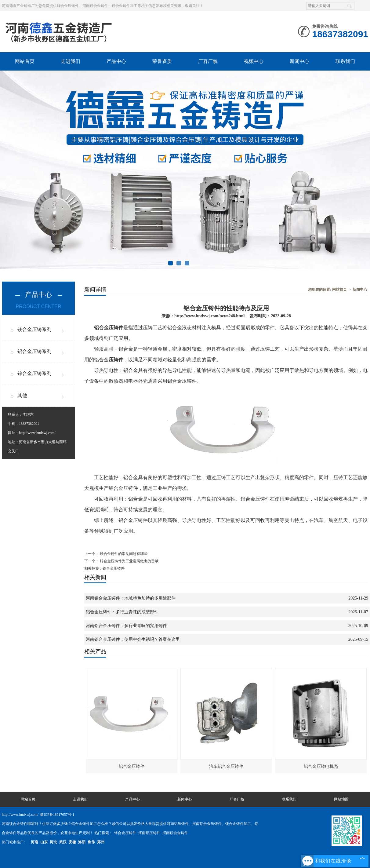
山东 (44, 842)
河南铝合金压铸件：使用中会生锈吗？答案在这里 (133, 639)
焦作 (91, 842)
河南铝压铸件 (150, 833)
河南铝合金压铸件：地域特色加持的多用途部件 (131, 598)
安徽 (72, 842)
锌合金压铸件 (126, 833)
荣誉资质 (162, 61)
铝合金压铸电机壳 (321, 766)
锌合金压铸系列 (34, 373)
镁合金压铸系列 (34, 329)
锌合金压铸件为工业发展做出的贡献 (129, 561)
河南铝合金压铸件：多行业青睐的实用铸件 (126, 626)
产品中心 (116, 61)
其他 (22, 395)
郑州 (101, 842)
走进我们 (71, 61)
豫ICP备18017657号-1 (57, 815)
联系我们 (345, 61)
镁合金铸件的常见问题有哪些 (123, 554)
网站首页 (25, 61)
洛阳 (82, 842)
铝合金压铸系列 (34, 351)
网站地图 (341, 799)
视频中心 (254, 61)
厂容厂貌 (208, 61)
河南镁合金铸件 (175, 833)
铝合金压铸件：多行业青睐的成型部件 (122, 612)
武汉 (63, 842)
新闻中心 (299, 61)
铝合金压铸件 (132, 766)
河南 (34, 842)
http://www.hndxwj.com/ (37, 433)
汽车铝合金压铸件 (226, 766)
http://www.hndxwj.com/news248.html (209, 316)
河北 (53, 842)
